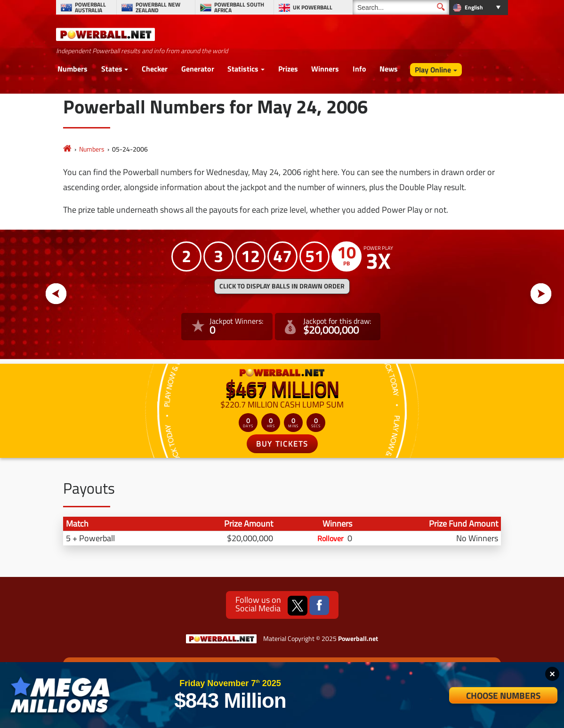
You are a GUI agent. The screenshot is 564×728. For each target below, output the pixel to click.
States (112, 69)
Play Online (433, 70)
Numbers (73, 69)
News (389, 69)
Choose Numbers (503, 695)
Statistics (243, 69)
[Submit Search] (441, 7)
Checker (155, 69)
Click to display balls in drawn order (282, 286)
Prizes (288, 69)
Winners (325, 69)
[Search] (401, 7)
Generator (198, 69)
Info (359, 69)
